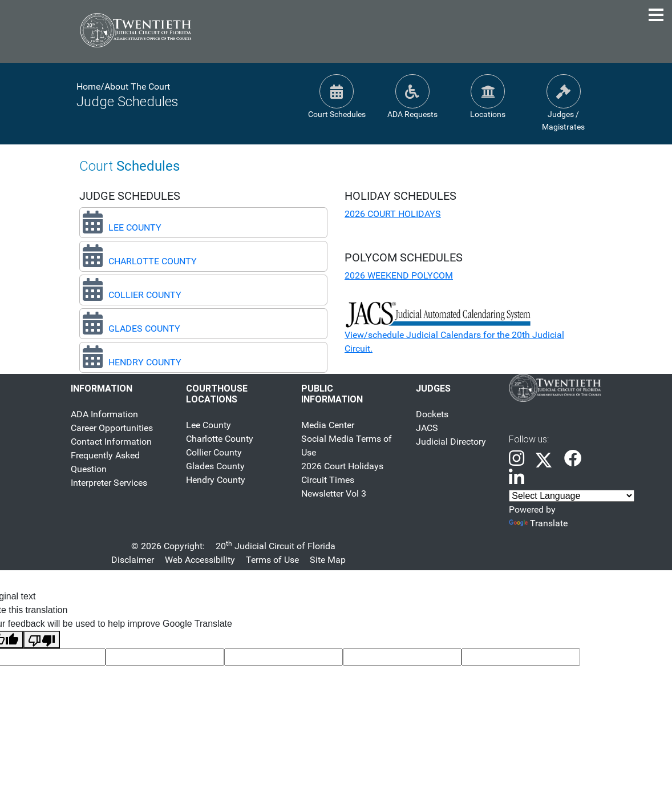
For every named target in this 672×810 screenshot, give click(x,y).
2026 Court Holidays (342, 466)
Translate (538, 523)
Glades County (215, 466)
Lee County (209, 425)
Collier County (214, 452)
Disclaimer (133, 560)
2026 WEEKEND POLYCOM (399, 275)
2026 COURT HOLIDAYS (393, 214)
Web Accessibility (200, 560)
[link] (517, 459)
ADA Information (104, 414)
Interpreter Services (109, 483)
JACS (427, 428)
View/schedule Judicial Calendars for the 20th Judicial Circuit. (454, 331)
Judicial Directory (451, 442)
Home (88, 86)
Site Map (328, 560)
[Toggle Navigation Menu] (656, 15)
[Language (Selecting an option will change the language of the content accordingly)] (572, 496)
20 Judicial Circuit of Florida (276, 546)
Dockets (432, 414)
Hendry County (216, 480)
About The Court (137, 86)
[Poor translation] (42, 640)
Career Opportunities (112, 428)
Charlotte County (220, 439)
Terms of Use (272, 560)
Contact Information (111, 442)
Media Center (328, 425)
